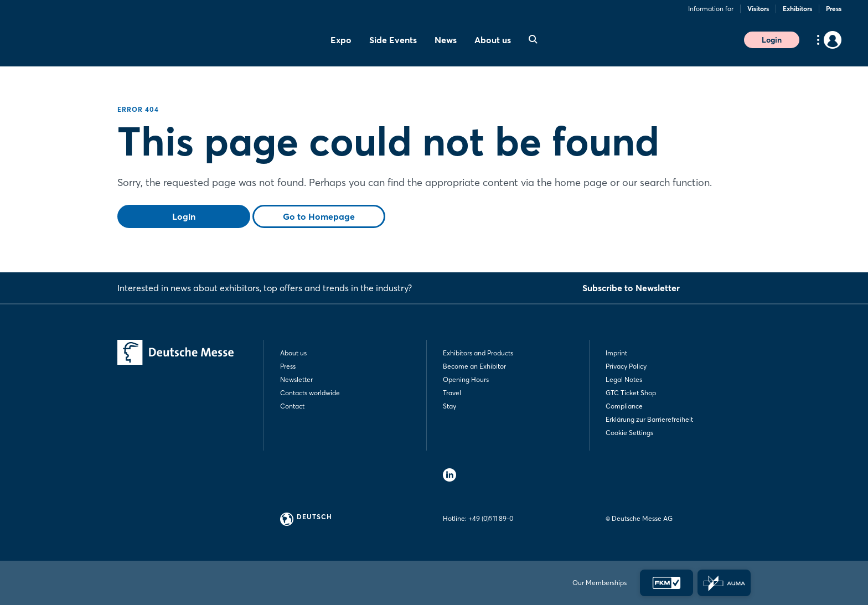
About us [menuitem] (493, 40)
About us (293, 353)
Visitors (758, 9)
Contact (292, 406)
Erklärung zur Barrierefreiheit (649, 419)
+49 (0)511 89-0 (491, 518)
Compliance (624, 406)
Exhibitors (797, 9)
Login (772, 40)
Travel (452, 393)
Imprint (616, 353)
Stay (449, 406)
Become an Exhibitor (474, 366)
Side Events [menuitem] (393, 40)
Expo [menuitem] (341, 40)
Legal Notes (624, 379)
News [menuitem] (446, 40)
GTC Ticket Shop (631, 393)
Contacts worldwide (310, 393)
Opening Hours (466, 379)
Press (834, 9)
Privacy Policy (626, 366)
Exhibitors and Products (478, 353)
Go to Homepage (319, 216)
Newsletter (296, 379)
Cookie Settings (629, 433)
